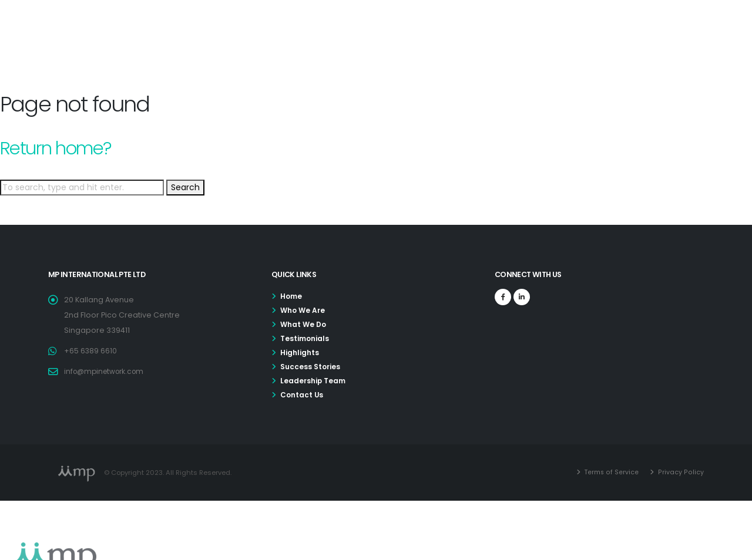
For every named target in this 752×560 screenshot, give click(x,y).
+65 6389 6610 (91, 351)
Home (292, 296)
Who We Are (304, 310)
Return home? (56, 148)
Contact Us (303, 395)
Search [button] (185, 187)
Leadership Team (314, 381)
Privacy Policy (681, 472)
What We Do (304, 324)
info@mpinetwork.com (107, 371)
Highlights (300, 352)
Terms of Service (612, 472)
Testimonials (306, 338)
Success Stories (311, 367)
